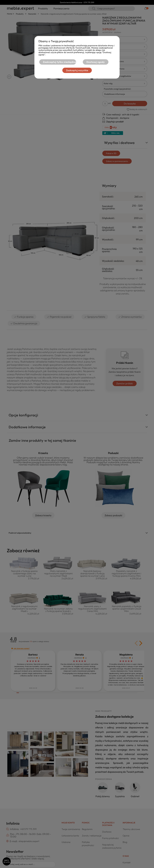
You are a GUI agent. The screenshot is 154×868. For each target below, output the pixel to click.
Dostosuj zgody (96, 62)
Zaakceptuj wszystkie (77, 70)
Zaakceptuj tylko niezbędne (59, 62)
